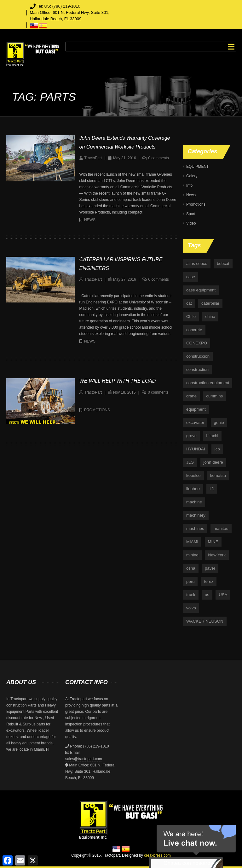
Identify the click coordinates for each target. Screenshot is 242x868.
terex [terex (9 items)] (209, 581)
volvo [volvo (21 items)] (191, 608)
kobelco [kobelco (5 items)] (193, 475)
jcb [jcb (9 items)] (217, 449)
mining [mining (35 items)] (192, 555)
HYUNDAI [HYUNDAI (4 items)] (196, 449)
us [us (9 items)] (207, 595)
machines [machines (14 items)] (195, 528)
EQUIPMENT (197, 167)
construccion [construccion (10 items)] (198, 356)
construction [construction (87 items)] (197, 369)
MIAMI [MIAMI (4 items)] (192, 542)
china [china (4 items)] (210, 317)
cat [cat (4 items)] (189, 303)
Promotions (97, 410)
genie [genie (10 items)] (219, 422)
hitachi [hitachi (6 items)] (212, 436)
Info (189, 185)
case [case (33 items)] (191, 277)
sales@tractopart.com (84, 759)
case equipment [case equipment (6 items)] (201, 290)
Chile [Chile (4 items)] (191, 317)
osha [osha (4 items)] (191, 568)
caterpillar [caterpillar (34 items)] (210, 303)
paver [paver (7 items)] (210, 568)
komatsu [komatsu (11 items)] (218, 475)
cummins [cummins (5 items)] (214, 396)
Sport (191, 214)
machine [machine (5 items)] (194, 502)
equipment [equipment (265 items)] (196, 409)
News (90, 220)
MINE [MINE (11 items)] (213, 542)
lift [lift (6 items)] (212, 489)
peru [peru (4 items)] (190, 581)
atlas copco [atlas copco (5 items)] (197, 264)
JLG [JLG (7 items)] (190, 462)
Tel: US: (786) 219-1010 (59, 6)
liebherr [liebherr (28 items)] (193, 489)
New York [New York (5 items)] (217, 555)
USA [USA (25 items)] (223, 595)
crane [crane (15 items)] (191, 396)
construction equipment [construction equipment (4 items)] (208, 383)
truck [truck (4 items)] (191, 595)
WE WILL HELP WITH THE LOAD (118, 381)
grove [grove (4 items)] (191, 436)
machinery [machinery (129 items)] (196, 515)
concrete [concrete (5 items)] (194, 330)
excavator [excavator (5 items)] (195, 422)
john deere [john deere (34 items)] (213, 462)
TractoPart (93, 158)
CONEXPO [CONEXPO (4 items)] (197, 343)
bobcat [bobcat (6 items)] (223, 264)
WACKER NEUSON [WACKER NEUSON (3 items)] (205, 621)
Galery (192, 176)
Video (191, 223)
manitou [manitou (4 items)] (221, 528)
